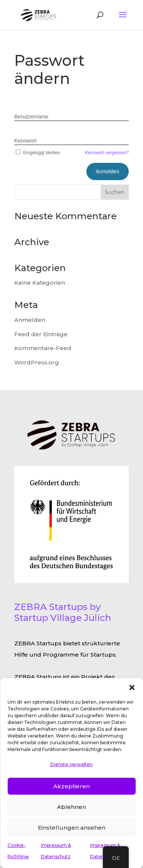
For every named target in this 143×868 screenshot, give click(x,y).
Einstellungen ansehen (72, 828)
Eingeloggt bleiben (37, 153)
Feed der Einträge (41, 334)
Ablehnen (71, 807)
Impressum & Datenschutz (56, 851)
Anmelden (30, 320)
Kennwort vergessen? (107, 153)
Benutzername (31, 117)
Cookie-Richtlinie (18, 851)
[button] (132, 687)
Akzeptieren (71, 786)
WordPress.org (37, 362)
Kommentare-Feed (43, 348)
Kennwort (25, 141)
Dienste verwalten (71, 764)
